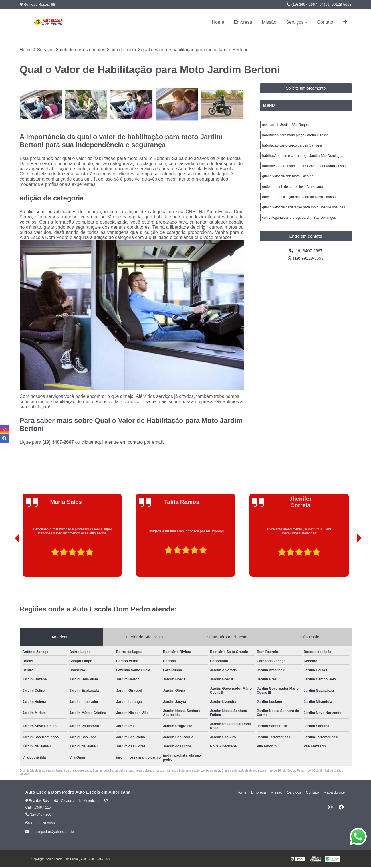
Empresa (243, 22)
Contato (325, 22)
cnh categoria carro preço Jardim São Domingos (299, 224)
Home (218, 22)
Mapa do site (335, 793)
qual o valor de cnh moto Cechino (288, 180)
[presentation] (9, 561)
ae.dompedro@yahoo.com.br (50, 832)
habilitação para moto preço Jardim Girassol (296, 137)
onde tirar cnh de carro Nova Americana (293, 191)
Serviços (295, 22)
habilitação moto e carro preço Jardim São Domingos (303, 158)
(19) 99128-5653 (336, 4)
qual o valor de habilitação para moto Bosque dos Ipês (304, 213)
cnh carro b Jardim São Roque (286, 126)
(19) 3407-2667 (302, 4)
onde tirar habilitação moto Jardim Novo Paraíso (299, 202)
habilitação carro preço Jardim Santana (292, 147)
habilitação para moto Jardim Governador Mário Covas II (305, 169)
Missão (269, 22)
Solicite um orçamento (306, 89)
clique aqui (93, 443)
